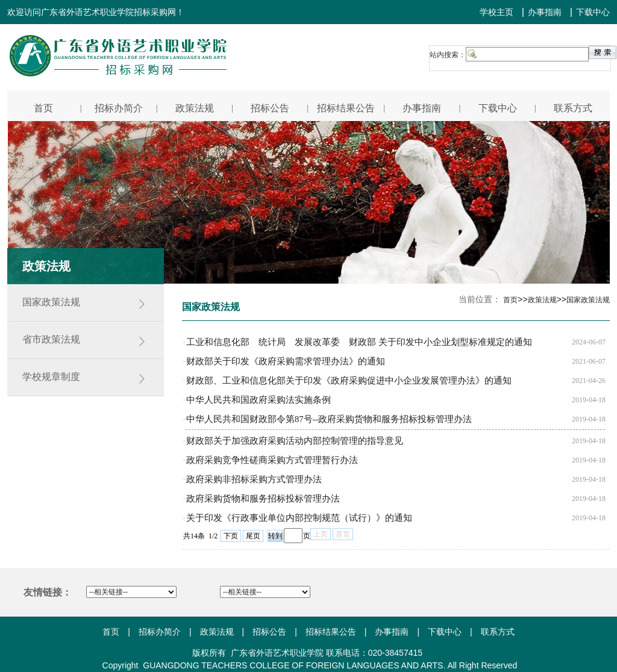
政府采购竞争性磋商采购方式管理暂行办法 (272, 460)
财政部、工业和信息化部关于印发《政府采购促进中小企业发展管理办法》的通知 (349, 381)
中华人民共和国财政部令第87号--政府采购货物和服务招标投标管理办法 (329, 419)
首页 (111, 632)
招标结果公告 (331, 632)
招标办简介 (160, 632)
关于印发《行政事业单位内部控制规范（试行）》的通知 (299, 518)
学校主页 (496, 12)
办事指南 (545, 12)
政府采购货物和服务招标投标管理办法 (263, 499)
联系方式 (498, 632)
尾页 (253, 536)
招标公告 (269, 632)
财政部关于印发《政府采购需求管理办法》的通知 (286, 361)
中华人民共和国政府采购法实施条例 (258, 400)
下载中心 (593, 12)
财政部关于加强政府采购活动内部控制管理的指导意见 (295, 441)
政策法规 (217, 632)
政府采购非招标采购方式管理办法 (254, 479)
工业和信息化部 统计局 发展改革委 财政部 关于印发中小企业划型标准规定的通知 (359, 342)
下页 (231, 536)
